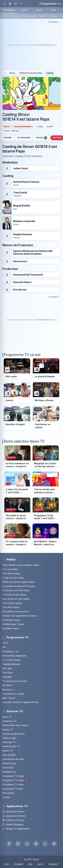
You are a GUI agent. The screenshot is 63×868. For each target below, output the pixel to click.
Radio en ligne (10, 738)
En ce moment (29, 16)
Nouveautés (8, 793)
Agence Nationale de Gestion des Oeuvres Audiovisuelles (33, 252)
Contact (6, 797)
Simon (12, 73)
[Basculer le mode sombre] (16, 4)
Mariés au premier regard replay (18, 582)
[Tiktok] (45, 844)
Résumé (8, 138)
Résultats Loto (9, 772)
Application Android (14, 816)
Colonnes (53, 16)
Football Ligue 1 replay (13, 624)
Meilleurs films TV (11, 746)
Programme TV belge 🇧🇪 (15, 776)
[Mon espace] (10, 4)
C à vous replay (10, 569)
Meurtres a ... (9, 689)
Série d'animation (23, 127)
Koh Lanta (7, 668)
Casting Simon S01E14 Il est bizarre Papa (26, 117)
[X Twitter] (18, 844)
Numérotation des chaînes (15, 725)
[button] (54, 844)
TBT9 (5, 643)
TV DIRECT (24, 10)
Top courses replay (12, 603)
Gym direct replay (11, 573)
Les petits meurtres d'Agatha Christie (20, 702)
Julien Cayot (21, 168)
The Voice (8, 673)
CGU (6, 864)
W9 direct (7, 685)
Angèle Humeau (22, 234)
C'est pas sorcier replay (14, 595)
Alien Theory (9, 698)
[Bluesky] (27, 844)
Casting (50, 73)
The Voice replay (11, 607)
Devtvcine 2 (20, 261)
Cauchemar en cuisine (13, 694)
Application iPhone (13, 811)
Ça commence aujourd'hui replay (19, 586)
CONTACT (54, 864)
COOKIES (19, 864)
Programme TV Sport (13, 789)
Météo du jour (9, 763)
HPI (4, 647)
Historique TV (9, 742)
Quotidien (7, 677)
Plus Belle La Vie (11, 651)
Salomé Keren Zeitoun (26, 182)
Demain (42, 16)
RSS (30, 864)
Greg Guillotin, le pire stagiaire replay (21, 565)
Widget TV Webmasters (16, 829)
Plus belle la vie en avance (16, 611)
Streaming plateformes (14, 734)
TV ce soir (15, 16)
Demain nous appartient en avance (20, 616)
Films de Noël (9, 755)
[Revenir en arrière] (21, 4)
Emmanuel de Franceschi (28, 275)
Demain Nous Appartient (14, 656)
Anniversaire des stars (13, 759)
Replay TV (8, 729)
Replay (42, 138)
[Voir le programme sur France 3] (17, 393)
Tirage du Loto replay (13, 578)
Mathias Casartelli (24, 221)
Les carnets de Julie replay (16, 599)
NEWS (54, 10)
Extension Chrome (13, 820)
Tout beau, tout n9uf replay (16, 590)
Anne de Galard (22, 282)
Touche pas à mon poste (15, 681)
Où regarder (24, 138)
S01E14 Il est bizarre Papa (31, 73)
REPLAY (39, 10)
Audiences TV (9, 721)
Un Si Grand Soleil (11, 660)
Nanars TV (8, 751)
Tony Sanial (20, 193)
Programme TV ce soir (22, 355)
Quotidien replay (11, 628)
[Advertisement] (31, 45)
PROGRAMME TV (9, 10)
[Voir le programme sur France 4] (46, 393)
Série (6, 127)
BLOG (40, 864)
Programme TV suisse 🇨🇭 (15, 780)
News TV (7, 717)
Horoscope (8, 768)
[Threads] (36, 844)
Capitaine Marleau (11, 664)
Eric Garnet (20, 290)
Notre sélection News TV (24, 441)
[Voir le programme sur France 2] (46, 369)
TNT (5, 16)
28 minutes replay (11, 620)
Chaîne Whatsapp (13, 824)
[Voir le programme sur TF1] (17, 369)
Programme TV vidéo (13, 784)
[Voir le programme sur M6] (46, 418)
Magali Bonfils (22, 206)
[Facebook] (9, 844)
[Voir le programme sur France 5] (17, 418)
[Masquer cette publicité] (55, 22)
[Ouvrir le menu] (4, 4)
